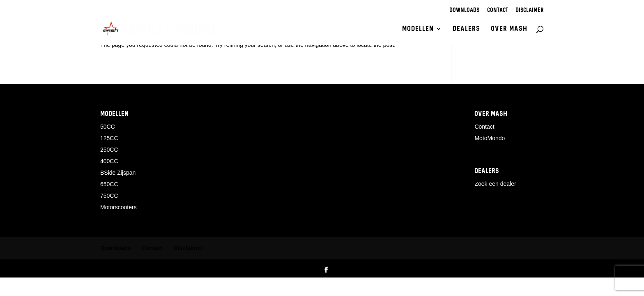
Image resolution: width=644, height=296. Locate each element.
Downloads (464, 10)
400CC (109, 161)
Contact (498, 10)
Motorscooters (118, 207)
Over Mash (509, 29)
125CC (109, 138)
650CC (109, 184)
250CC (109, 150)
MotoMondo (490, 138)
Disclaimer (530, 10)
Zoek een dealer (495, 184)
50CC (108, 127)
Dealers (466, 29)
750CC (109, 196)
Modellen (418, 29)
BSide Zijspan (118, 173)
